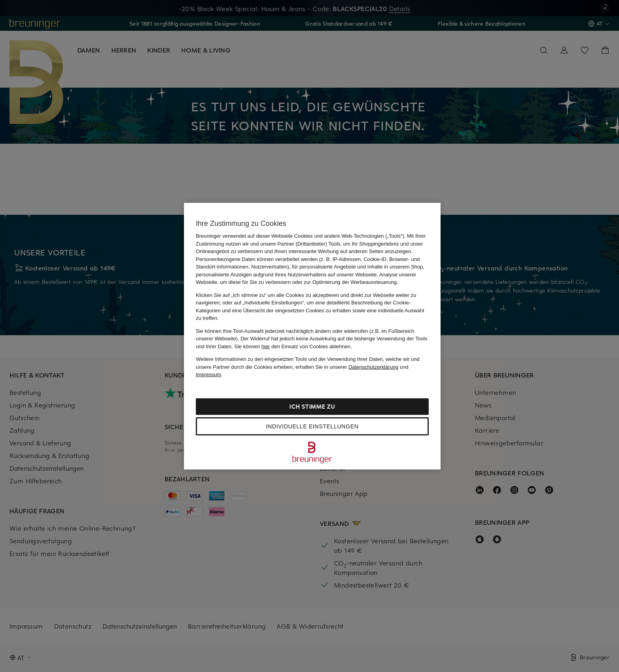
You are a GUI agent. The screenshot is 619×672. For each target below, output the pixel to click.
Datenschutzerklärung (373, 367)
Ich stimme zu (312, 406)
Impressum (208, 374)
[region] (312, 336)
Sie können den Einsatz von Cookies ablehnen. (293, 346)
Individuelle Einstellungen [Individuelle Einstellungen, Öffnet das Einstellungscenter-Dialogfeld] (312, 426)
